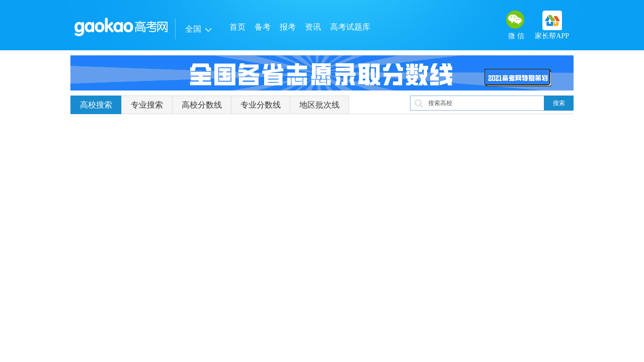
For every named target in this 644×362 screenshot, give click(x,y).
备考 (263, 27)
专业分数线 (261, 105)
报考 (288, 27)
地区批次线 (319, 105)
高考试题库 (350, 27)
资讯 (313, 27)
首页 (237, 27)
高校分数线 (202, 105)
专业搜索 (147, 105)
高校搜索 (96, 105)
